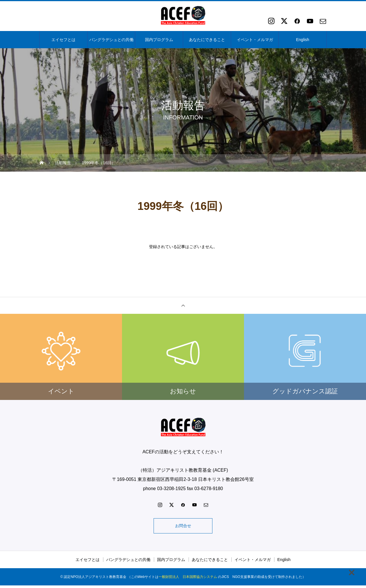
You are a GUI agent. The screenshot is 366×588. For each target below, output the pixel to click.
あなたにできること (207, 40)
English (303, 40)
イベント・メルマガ (255, 40)
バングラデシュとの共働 (111, 40)
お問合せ (183, 527)
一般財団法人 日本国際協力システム (188, 579)
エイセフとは (63, 40)
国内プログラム (159, 40)
